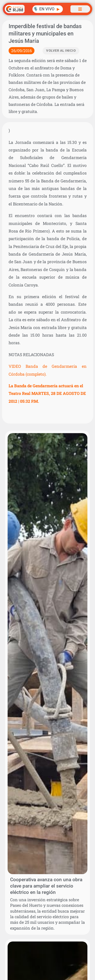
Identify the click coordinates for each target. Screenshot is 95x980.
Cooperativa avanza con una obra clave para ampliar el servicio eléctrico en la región (46, 886)
